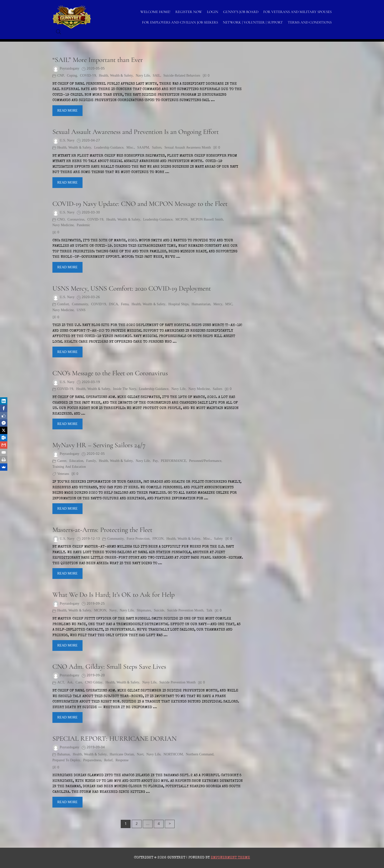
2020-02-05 (96, 454)
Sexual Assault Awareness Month (188, 148)
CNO (61, 220)
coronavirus (76, 220)
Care (79, 683)
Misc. (130, 148)
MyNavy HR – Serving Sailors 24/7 (99, 445)
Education (76, 461)
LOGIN (213, 12)
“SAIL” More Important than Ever (98, 60)
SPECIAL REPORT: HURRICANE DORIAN (114, 739)
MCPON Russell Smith (207, 220)
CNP (61, 76)
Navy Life (143, 76)
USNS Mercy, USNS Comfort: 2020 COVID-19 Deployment (132, 288)
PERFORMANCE (174, 461)
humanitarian (201, 304)
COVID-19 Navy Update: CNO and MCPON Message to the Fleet (140, 204)
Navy (113, 611)
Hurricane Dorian (122, 755)
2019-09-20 (96, 675)
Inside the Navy (125, 389)
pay (155, 461)
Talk (210, 611)
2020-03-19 (91, 382)
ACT (61, 683)
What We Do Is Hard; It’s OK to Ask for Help (114, 595)
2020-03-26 (91, 297)
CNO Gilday (94, 683)
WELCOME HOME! (155, 12)
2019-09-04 (96, 747)
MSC (229, 304)
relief (108, 760)
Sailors (157, 148)
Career (62, 461)
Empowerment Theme (230, 858)
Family (91, 461)
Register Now (189, 12)
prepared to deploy (66, 760)
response (122, 760)
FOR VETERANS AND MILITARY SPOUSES (297, 12)
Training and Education (69, 467)
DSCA (114, 304)
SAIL (157, 76)
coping (72, 76)
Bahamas (64, 755)
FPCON (158, 539)
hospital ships (179, 304)
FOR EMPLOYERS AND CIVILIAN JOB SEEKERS (180, 22)
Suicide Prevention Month (185, 611)
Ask (70, 683)
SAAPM (143, 148)
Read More (67, 111)
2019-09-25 (96, 604)
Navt (140, 755)
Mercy (218, 304)
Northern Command (200, 755)
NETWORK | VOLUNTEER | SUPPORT (253, 22)
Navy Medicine (63, 225)
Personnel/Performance (205, 461)
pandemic (83, 225)
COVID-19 (88, 76)
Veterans (63, 474)
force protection (138, 539)
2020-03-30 (91, 213)
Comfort (63, 304)
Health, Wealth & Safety (116, 76)
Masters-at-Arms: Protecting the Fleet (102, 530)
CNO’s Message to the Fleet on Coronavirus (110, 373)
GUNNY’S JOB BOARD (241, 12)
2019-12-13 (91, 539)
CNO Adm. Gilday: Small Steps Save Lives (109, 667)
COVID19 (98, 304)
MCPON (181, 220)
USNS (81, 310)
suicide (159, 611)
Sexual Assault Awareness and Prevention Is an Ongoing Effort (136, 132)
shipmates (144, 611)
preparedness (92, 760)
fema (125, 304)
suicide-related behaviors (182, 76)
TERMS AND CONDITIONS (310, 22)
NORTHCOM (173, 755)
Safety (218, 539)
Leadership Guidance (109, 148)
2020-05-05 (96, 69)
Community (80, 304)
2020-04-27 (91, 141)
